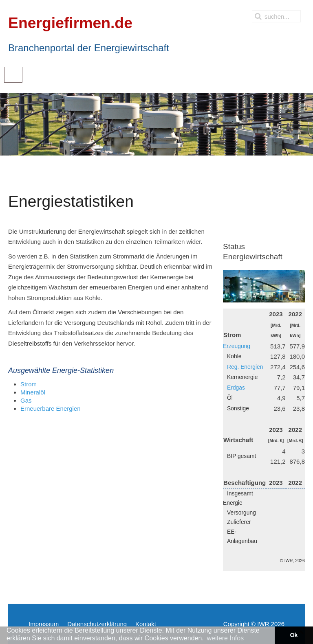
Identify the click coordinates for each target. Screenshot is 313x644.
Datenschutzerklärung (97, 624)
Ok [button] (294, 635)
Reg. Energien (245, 367)
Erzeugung (237, 346)
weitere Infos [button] (225, 638)
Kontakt (146, 624)
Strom (29, 384)
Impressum (44, 624)
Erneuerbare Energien (51, 409)
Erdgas (236, 388)
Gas (26, 400)
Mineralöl (33, 392)
